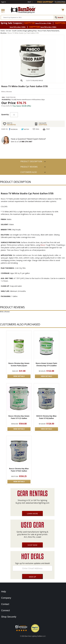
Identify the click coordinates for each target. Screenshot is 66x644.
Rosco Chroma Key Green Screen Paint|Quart (19, 364)
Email (37, 129)
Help (29, 2)
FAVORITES (19, 124)
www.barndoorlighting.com (38, 503)
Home (3, 31)
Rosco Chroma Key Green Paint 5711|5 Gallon (19, 417)
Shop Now (32, 545)
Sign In (3, 2)
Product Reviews (29, 167)
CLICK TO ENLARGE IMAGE (35, 81)
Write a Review (6, 92)
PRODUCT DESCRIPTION (31, 161)
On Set (8, 31)
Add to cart (31, 115)
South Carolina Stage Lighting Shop (24, 31)
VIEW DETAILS (19, 376)
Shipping (51, 124)
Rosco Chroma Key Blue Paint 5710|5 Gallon (19, 470)
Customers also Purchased (29, 173)
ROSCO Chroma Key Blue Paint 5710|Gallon (46, 417)
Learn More (32, 513)
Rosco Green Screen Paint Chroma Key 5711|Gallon (46, 364)
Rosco (43, 245)
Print (48, 129)
